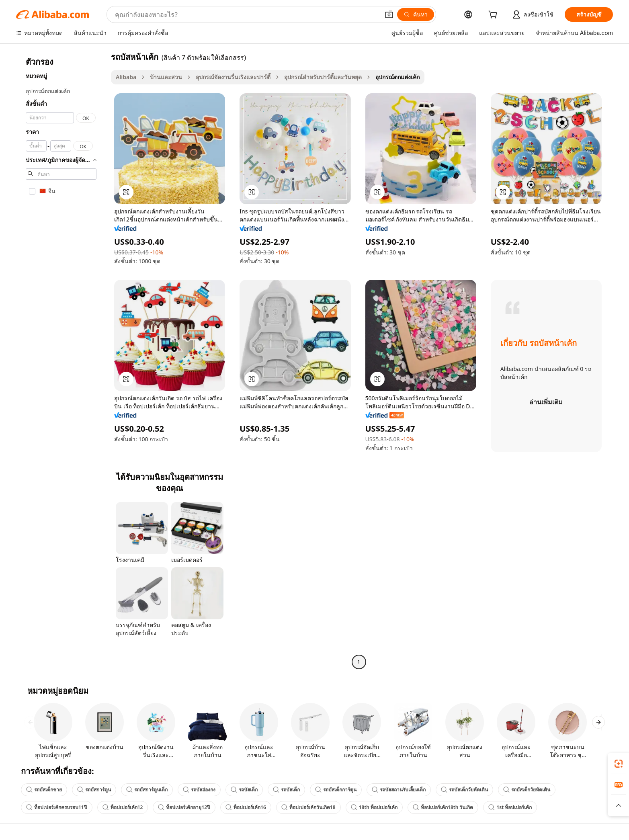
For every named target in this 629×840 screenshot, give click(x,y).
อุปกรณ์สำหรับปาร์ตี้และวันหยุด (323, 77)
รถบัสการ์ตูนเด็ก (147, 790)
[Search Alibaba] (246, 14)
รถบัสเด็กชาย (44, 790)
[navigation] (61, 360)
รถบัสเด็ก (244, 790)
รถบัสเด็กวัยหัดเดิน (464, 790)
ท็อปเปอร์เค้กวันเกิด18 (308, 807)
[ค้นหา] (416, 14)
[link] (619, 764)
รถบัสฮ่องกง (199, 790)
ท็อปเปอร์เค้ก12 (123, 807)
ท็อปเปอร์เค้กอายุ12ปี (184, 807)
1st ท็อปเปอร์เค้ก (510, 807)
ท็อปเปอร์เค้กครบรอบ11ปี (57, 807)
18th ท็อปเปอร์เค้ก (374, 807)
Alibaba (126, 77)
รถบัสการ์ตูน (94, 790)
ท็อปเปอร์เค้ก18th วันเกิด (443, 807)
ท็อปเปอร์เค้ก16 (246, 807)
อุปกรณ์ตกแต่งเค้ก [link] (397, 77)
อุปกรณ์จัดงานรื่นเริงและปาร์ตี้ (233, 77)
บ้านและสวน (166, 77)
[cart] (494, 15)
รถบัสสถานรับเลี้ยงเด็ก (399, 790)
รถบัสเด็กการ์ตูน (336, 790)
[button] (389, 14)
